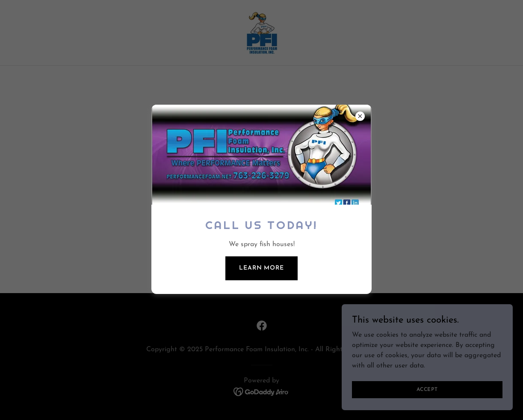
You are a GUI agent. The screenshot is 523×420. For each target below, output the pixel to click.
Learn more (261, 268)
